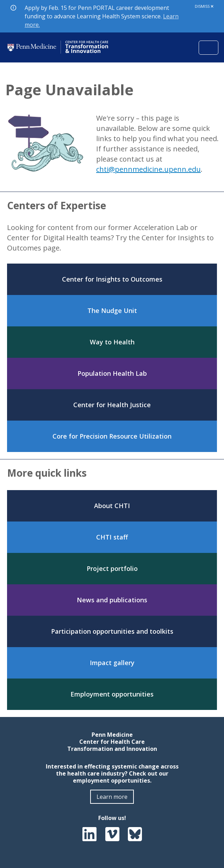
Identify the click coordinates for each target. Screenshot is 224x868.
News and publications (112, 600)
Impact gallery (112, 663)
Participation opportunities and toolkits (112, 631)
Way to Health (112, 342)
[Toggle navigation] (209, 48)
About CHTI (112, 506)
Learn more (112, 797)
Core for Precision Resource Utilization (112, 436)
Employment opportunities (112, 694)
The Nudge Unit (112, 311)
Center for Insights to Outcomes (112, 279)
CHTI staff (112, 537)
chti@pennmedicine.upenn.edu (148, 169)
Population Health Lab (112, 373)
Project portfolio (112, 568)
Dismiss (204, 6)
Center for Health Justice (112, 405)
